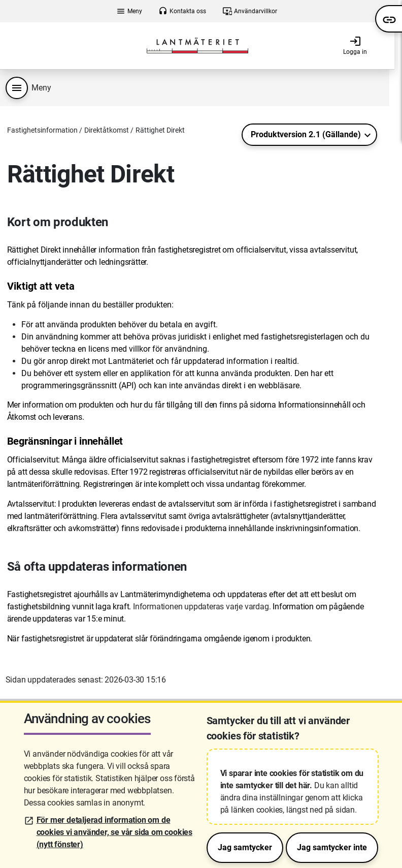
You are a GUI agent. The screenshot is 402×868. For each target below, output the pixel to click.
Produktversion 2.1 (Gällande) (306, 134)
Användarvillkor (250, 11)
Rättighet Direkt (160, 130)
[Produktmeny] (17, 88)
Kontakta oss (182, 11)
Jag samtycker (245, 847)
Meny (129, 11)
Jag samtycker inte (332, 847)
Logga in (355, 45)
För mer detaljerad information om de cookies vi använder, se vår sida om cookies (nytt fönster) (114, 832)
